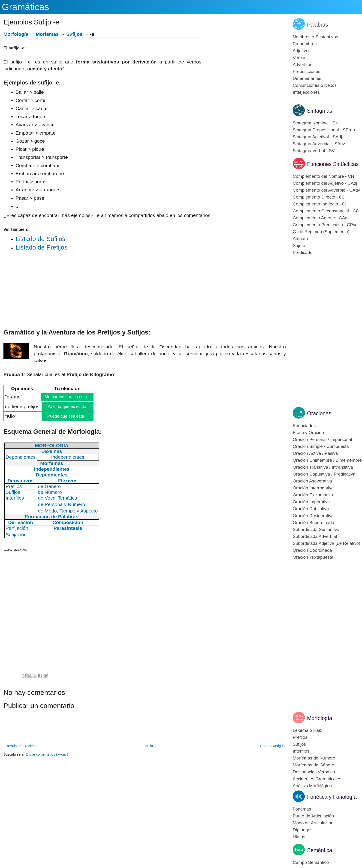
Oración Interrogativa (313, 488)
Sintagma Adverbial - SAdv (319, 144)
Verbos (300, 58)
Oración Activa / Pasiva (315, 453)
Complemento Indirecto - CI (320, 204)
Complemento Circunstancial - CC (326, 211)
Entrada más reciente (21, 746)
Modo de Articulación (313, 823)
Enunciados (304, 426)
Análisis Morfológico (312, 786)
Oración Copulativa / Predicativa (324, 474)
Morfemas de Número (314, 758)
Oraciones (319, 413)
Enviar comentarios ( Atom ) (47, 754)
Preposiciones (306, 71)
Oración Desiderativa (313, 516)
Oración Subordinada (314, 523)
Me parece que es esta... (67, 397)
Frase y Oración (308, 432)
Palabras (318, 25)
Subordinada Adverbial (315, 536)
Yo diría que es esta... (67, 407)
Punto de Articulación (313, 816)
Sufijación (16, 535)
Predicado (303, 252)
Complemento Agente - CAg (320, 218)
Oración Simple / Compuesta (321, 446)
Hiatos (299, 837)
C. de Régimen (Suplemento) (321, 232)
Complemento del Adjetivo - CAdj (325, 183)
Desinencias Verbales (314, 772)
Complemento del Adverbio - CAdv (326, 190)
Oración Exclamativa (313, 495)
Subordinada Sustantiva (316, 529)
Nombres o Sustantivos (315, 37)
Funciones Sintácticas (333, 164)
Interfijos (301, 751)
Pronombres (305, 44)
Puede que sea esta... (67, 416)
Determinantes (307, 78)
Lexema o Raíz (308, 730)
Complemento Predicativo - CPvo (325, 225)
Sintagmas (320, 111)
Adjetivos (302, 51)
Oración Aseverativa (312, 481)
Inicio (149, 746)
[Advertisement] (244, 63)
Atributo (300, 239)
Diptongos (303, 830)
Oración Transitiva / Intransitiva (323, 467)
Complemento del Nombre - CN (323, 176)
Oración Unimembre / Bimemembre (327, 460)
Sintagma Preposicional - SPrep (324, 130)
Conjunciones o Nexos (315, 85)
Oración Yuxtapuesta (313, 557)
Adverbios (303, 65)
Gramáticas (26, 7)
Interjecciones (306, 92)
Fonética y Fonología (332, 797)
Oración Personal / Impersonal (322, 439)
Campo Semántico (311, 862)
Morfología (320, 718)
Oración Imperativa (311, 502)
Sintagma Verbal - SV (314, 151)
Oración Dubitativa (311, 509)
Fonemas (302, 809)
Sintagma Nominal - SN (316, 123)
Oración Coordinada (312, 550)
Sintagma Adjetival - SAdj (317, 137)
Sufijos (74, 34)
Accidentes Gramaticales (317, 779)
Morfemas (47, 34)
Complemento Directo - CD (319, 197)
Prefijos (300, 737)
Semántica (320, 850)
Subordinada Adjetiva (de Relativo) (327, 543)
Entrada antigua (272, 746)
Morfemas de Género (314, 765)
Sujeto (299, 246)
